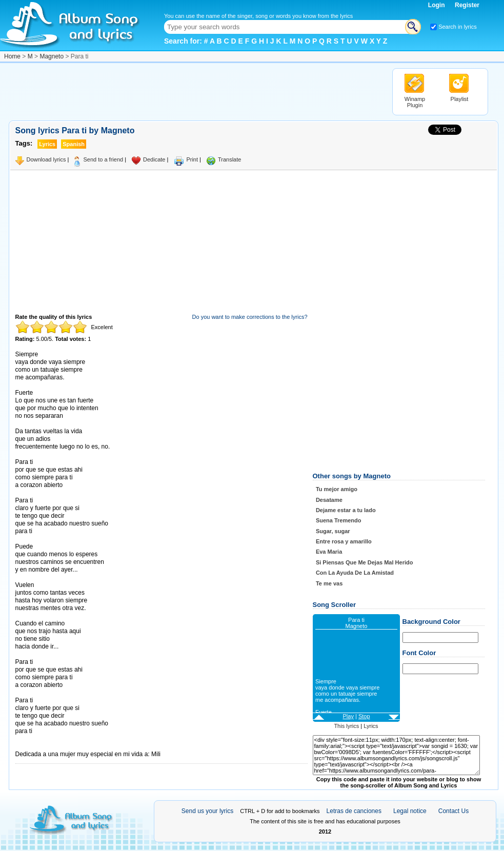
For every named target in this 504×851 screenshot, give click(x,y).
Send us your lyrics (207, 811)
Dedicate (154, 159)
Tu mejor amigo (337, 489)
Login (437, 5)
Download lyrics (46, 159)
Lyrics (371, 726)
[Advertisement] (195, 91)
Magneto (52, 56)
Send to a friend (103, 159)
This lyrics (346, 726)
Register (467, 5)
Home (12, 56)
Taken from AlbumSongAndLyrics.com (59, 747)
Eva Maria (329, 552)
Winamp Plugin (415, 102)
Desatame (329, 500)
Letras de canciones (354, 811)
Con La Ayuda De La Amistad (355, 573)
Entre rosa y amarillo (344, 541)
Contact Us (453, 811)
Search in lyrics (458, 27)
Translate (229, 159)
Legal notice (410, 811)
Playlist (460, 99)
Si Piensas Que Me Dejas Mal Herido (365, 562)
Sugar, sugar (333, 531)
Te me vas (329, 583)
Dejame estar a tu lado (346, 510)
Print (192, 159)
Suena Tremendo (339, 520)
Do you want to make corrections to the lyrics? (250, 317)
